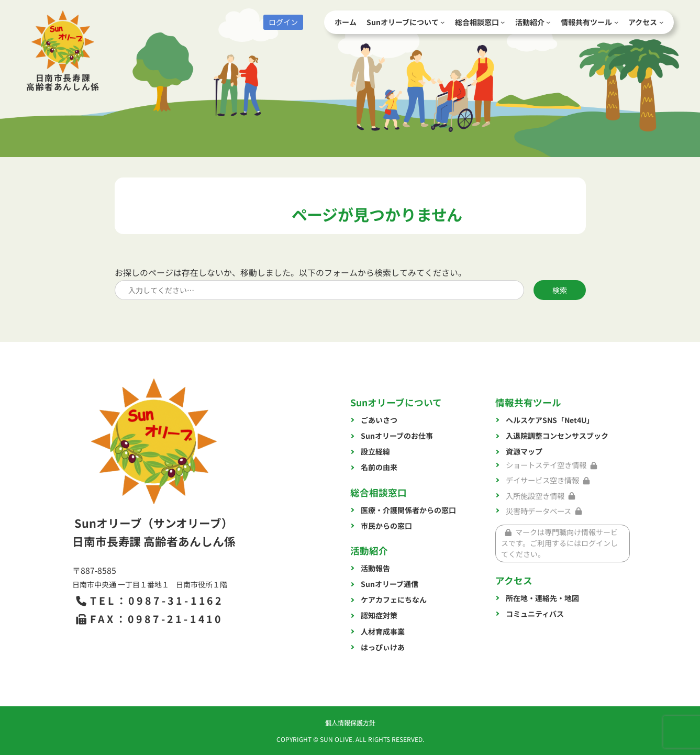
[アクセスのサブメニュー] (661, 22)
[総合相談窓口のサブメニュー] (503, 22)
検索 (560, 290)
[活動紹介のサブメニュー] (548, 22)
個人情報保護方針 (350, 722)
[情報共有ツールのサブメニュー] (616, 22)
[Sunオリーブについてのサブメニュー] (442, 22)
